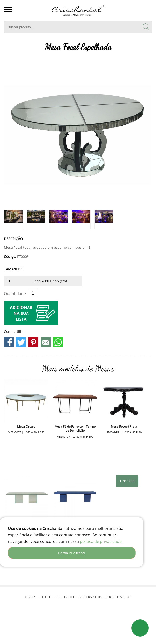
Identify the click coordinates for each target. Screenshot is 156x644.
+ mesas (127, 481)
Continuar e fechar (72, 553)
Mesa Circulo (26, 426)
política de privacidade (101, 541)
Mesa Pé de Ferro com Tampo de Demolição (75, 429)
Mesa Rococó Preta (124, 426)
